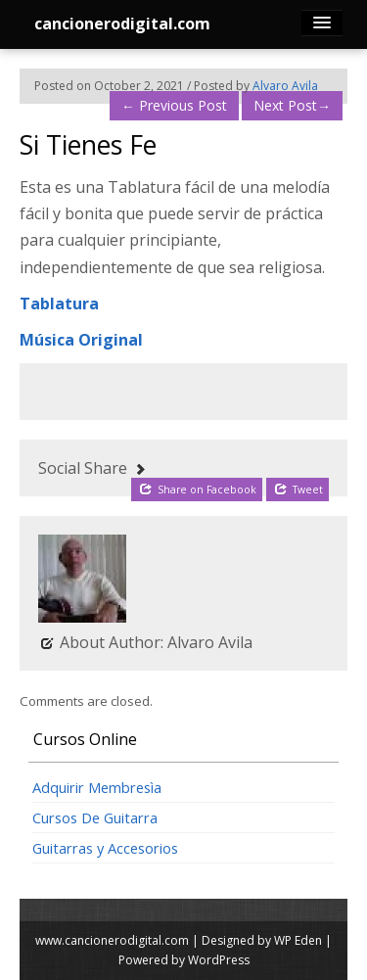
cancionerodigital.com (122, 23)
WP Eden (298, 940)
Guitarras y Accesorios (105, 848)
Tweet (298, 489)
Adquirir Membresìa (97, 787)
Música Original (81, 340)
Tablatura (59, 303)
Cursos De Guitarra (95, 817)
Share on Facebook (198, 489)
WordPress (219, 960)
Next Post (292, 105)
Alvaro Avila (285, 86)
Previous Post (174, 105)
